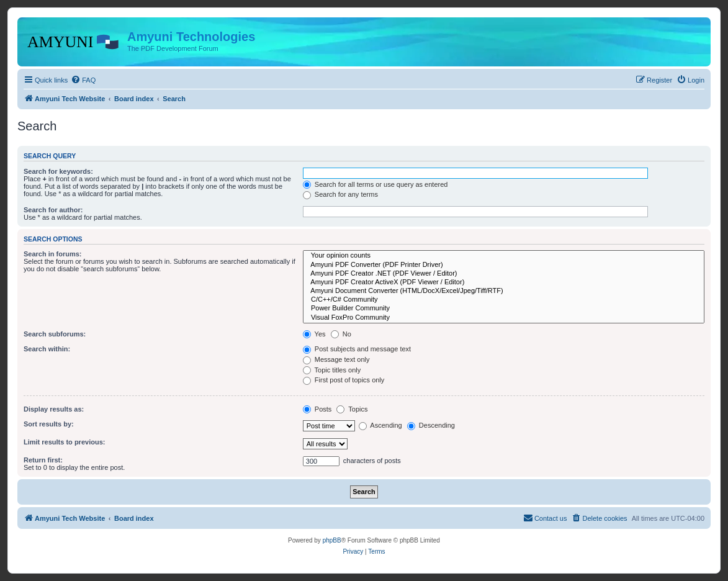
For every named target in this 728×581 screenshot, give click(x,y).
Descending (431, 425)
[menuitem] (83, 80)
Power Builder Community (504, 309)
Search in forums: (53, 254)
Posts (317, 409)
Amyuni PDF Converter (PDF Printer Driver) (504, 265)
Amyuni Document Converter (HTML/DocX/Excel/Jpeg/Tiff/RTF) (504, 291)
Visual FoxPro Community (504, 318)
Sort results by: (49, 424)
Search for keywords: (58, 171)
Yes (314, 334)
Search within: (47, 349)
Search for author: (53, 210)
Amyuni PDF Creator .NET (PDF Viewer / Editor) (504, 274)
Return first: (43, 460)
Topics (352, 409)
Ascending (380, 425)
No (341, 334)
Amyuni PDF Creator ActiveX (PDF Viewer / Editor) (504, 282)
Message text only (336, 359)
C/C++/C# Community (504, 300)
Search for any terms (340, 194)
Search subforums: (55, 334)
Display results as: (54, 409)
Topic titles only (332, 370)
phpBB (332, 540)
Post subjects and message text (357, 349)
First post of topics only (344, 380)
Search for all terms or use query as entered (375, 184)
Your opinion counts (504, 256)
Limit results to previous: (64, 442)
